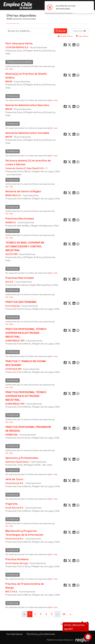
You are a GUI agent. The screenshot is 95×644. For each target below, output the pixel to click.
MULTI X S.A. (11, 592)
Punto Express (13, 306)
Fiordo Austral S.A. (15, 483)
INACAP (9, 82)
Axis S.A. (10, 282)
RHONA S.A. (11, 223)
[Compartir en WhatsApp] (78, 45)
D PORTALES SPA (13, 369)
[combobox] (80, 31)
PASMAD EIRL (12, 435)
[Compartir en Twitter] (70, 45)
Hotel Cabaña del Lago (17, 563)
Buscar (61, 31)
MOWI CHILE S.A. (13, 195)
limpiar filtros (65, 36)
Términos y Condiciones (41, 634)
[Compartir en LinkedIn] (75, 45)
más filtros (82, 36)
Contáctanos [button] (15, 634)
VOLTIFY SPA (11, 254)
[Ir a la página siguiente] (70, 614)
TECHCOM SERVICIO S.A (17, 47)
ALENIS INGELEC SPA (15, 341)
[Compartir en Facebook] (66, 45)
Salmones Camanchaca (17, 462)
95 (64, 614)
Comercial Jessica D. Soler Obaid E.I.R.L (25, 168)
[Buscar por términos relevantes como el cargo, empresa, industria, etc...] (30, 31)
